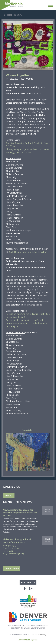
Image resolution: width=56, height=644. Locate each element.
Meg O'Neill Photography (14, 554)
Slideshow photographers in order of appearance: (18, 541)
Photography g (9, 546)
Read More (48, 511)
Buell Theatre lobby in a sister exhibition (28, 252)
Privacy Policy (40, 635)
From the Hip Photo (11, 548)
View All (9, 496)
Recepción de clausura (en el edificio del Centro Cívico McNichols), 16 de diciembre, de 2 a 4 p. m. (27, 323)
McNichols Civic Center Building (11, 5)
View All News (12, 568)
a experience (28, 640)
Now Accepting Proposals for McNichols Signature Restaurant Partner (20, 513)
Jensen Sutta (8, 551)
